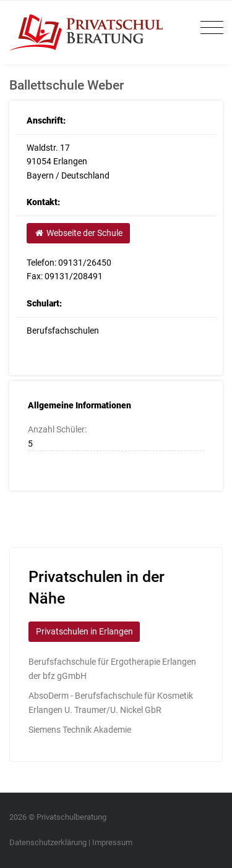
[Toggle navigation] (209, 28)
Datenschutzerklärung (48, 842)
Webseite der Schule (78, 233)
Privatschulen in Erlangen (84, 631)
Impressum (112, 842)
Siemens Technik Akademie (80, 730)
